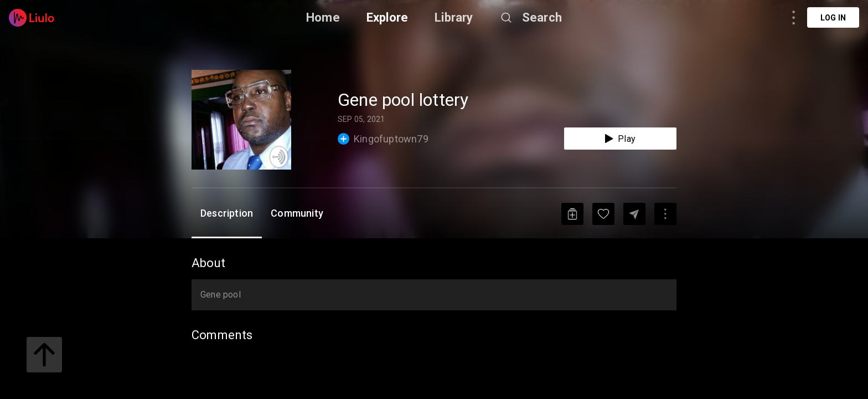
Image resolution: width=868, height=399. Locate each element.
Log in (833, 18)
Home (323, 17)
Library (454, 17)
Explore (387, 17)
